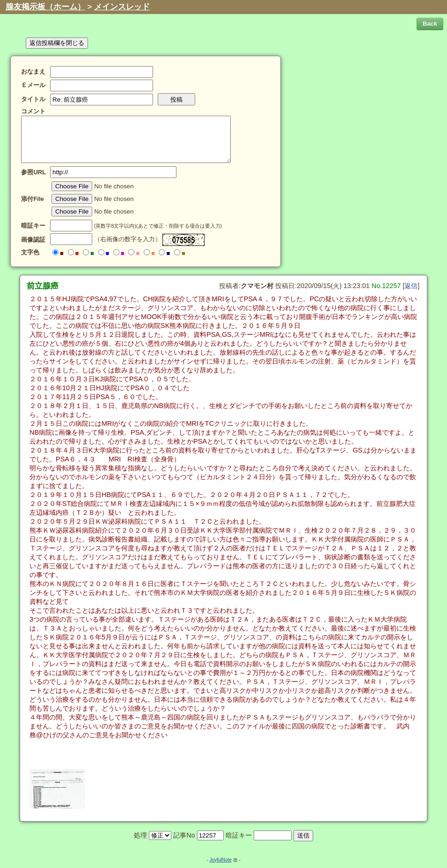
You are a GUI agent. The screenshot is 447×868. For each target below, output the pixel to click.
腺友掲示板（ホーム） (45, 7)
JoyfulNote (220, 860)
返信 (411, 286)
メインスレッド (122, 7)
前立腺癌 (43, 286)
